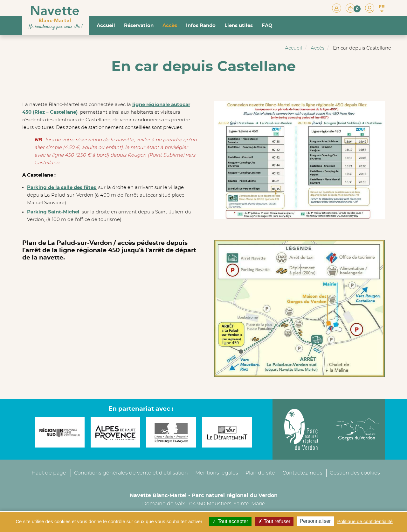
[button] (353, 8)
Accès (170, 26)
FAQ (267, 26)
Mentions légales (217, 473)
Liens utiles (239, 26)
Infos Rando (201, 26)
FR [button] (382, 9)
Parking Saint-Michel (53, 212)
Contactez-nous (302, 473)
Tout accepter (230, 521)
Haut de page (49, 473)
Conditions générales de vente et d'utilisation (131, 473)
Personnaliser (315, 521)
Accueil (106, 26)
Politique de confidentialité (365, 521)
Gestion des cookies (355, 473)
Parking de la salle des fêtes (62, 188)
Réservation (139, 26)
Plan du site (260, 473)
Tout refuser (274, 521)
